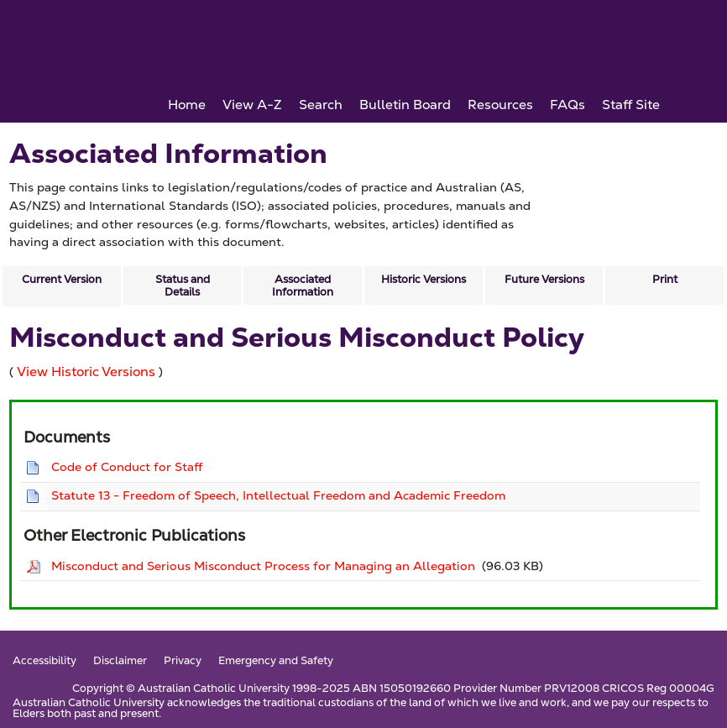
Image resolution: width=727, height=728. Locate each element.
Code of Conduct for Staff (127, 467)
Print (665, 279)
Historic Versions (424, 279)
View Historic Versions (86, 372)
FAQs (567, 105)
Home (187, 105)
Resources (500, 105)
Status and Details (183, 285)
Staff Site (631, 105)
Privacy (183, 661)
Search (321, 105)
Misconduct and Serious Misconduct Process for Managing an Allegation (263, 566)
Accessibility (44, 661)
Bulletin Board (405, 105)
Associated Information (303, 285)
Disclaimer (120, 661)
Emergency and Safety (276, 661)
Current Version (62, 279)
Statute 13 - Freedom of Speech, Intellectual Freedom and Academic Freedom (278, 495)
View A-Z (252, 105)
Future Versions (544, 279)
